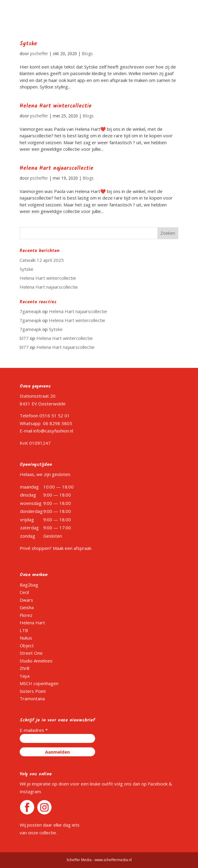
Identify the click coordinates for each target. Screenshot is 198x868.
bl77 (24, 338)
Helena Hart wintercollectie (56, 106)
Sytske (28, 44)
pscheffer (39, 53)
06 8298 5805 (58, 423)
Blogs (87, 53)
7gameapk (30, 311)
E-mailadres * (34, 730)
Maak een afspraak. (72, 548)
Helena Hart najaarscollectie (57, 168)
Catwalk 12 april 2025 (42, 260)
